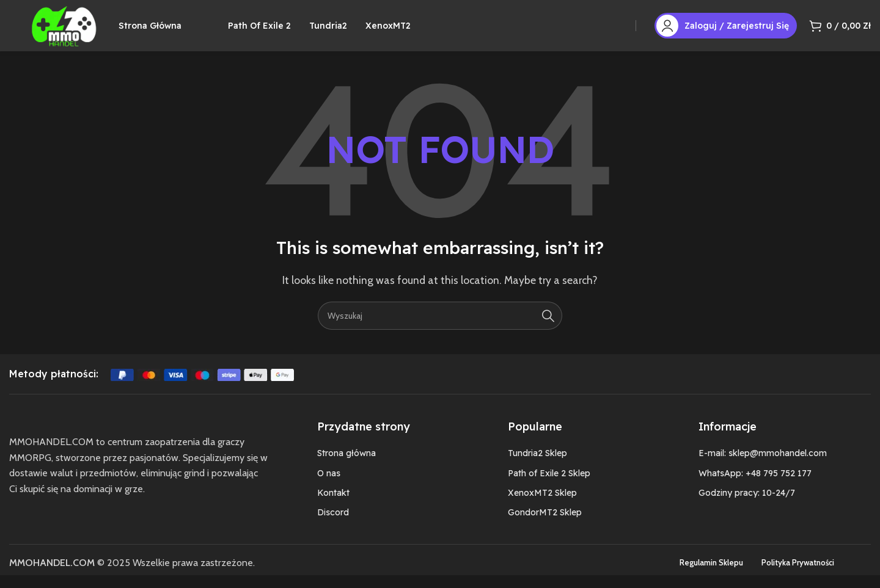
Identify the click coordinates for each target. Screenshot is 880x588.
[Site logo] (73, 31)
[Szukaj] (440, 328)
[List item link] (388, 466)
